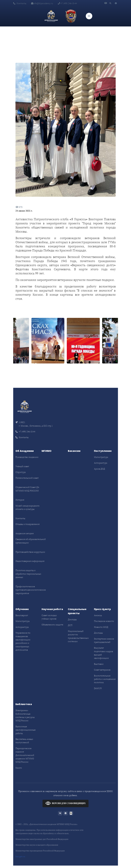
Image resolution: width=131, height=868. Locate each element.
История (20, 500)
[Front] (25, 406)
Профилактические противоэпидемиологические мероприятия (31, 590)
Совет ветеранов (102, 670)
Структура (21, 472)
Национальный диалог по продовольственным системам (78, 636)
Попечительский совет (27, 478)
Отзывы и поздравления (27, 524)
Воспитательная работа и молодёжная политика (105, 679)
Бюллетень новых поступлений (24, 741)
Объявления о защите (52, 625)
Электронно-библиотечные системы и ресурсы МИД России (25, 715)
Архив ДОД (100, 469)
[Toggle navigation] (89, 16)
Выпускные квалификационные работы (26, 730)
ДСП (70, 625)
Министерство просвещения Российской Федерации (40, 851)
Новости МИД (101, 627)
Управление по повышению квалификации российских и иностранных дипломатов (23, 641)
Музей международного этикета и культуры (27, 507)
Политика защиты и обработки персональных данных (28, 574)
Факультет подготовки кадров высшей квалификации (103, 653)
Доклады (72, 619)
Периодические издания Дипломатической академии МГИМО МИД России (25, 755)
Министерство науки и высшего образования (37, 845)
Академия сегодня (25, 533)
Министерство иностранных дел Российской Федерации (42, 839)
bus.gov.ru (20, 857)
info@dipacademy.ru (42, 3)
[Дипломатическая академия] (51, 16)
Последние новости (104, 621)
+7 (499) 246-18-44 (67, 3)
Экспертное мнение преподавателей (104, 640)
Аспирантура (101, 463)
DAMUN (98, 688)
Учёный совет (22, 466)
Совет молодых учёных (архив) (49, 617)
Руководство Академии (27, 457)
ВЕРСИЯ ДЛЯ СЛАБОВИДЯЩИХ (65, 803)
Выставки (99, 664)
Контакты (20, 3)
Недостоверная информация (30, 561)
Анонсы (98, 615)
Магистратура (101, 457)
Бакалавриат (22, 615)
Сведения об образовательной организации (31, 541)
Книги (19, 768)
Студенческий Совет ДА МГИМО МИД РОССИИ (27, 489)
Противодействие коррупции (30, 552)
